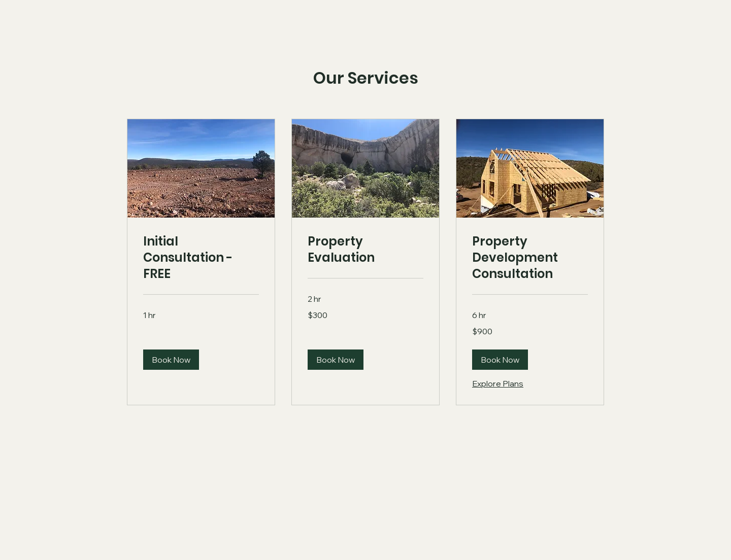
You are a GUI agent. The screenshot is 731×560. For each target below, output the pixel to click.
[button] (171, 360)
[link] (201, 258)
